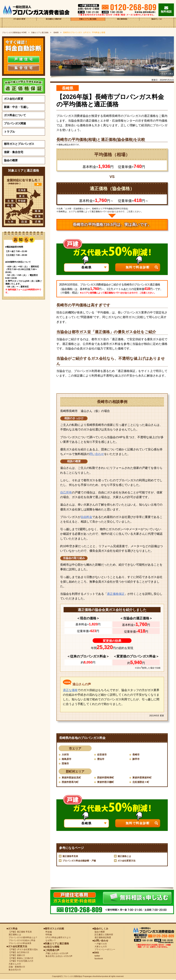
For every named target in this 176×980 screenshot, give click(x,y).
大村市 (66, 754)
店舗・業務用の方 (16, 967)
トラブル (9, 132)
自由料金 (86, 517)
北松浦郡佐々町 (142, 782)
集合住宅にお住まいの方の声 (58, 957)
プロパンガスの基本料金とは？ (22, 938)
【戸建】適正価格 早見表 (19, 932)
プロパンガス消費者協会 (73, 977)
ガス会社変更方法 (127, 861)
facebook (98, 959)
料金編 (48, 932)
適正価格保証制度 (102, 938)
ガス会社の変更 (19, 23)
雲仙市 (101, 759)
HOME (16, 32)
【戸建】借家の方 (16, 956)
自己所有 (66, 492)
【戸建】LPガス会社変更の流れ (22, 950)
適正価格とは (125, 857)
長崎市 (136, 754)
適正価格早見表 (71, 857)
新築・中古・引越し (16, 107)
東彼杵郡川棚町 (107, 782)
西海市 (66, 764)
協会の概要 (11, 160)
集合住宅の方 (14, 970)
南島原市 (67, 759)
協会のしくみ (157, 23)
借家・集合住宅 (14, 152)
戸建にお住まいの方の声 (56, 954)
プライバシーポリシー (104, 950)
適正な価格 (70, 690)
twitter (96, 956)
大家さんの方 (14, 965)
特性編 (48, 935)
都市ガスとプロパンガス (19, 144)
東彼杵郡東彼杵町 (143, 778)
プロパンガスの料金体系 (19, 944)
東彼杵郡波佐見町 (73, 778)
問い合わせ (97, 454)
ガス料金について (15, 115)
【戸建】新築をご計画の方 (20, 959)
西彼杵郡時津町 (107, 778)
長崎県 (60, 32)
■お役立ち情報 (51, 947)
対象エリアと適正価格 (88, 23)
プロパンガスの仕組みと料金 (21, 941)
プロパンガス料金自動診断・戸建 (80, 861)
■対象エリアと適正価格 (56, 944)
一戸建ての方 (101, 944)
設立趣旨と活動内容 (54, 23)
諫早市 (136, 759)
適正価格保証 (122, 23)
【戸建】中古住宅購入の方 (20, 962)
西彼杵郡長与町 (71, 782)
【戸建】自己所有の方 (18, 953)
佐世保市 (103, 754)
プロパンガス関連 (15, 123)
